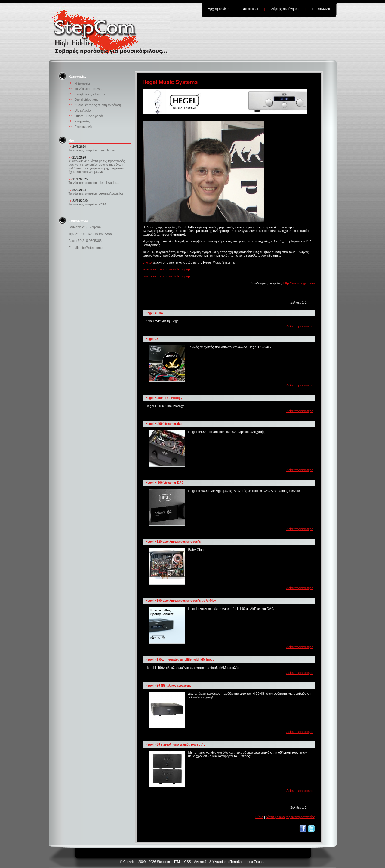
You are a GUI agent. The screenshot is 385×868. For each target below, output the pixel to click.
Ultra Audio (83, 110)
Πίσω (259, 817)
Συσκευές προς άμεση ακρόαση (98, 105)
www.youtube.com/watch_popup (166, 269)
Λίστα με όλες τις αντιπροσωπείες (290, 817)
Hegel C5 (152, 339)
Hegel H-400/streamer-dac (164, 424)
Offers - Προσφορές (89, 116)
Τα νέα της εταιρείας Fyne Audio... (93, 150)
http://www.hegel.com (299, 283)
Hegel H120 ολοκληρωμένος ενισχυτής (173, 542)
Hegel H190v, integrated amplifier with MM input (180, 660)
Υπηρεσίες (82, 121)
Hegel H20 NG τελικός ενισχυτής (169, 686)
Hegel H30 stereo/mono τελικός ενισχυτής (175, 744)
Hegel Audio (154, 313)
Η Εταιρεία (82, 83)
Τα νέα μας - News (88, 89)
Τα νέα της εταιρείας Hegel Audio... (94, 183)
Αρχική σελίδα (218, 9)
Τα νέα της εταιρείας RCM (87, 204)
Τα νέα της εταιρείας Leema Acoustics (96, 193)
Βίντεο (147, 262)
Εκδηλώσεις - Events (90, 94)
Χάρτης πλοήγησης (285, 9)
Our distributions (87, 100)
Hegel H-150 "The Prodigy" (165, 398)
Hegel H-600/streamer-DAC (165, 483)
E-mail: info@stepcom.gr (87, 248)
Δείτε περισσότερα (300, 326)
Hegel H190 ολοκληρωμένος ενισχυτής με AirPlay (181, 601)
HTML (177, 862)
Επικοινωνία (321, 9)
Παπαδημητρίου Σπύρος (247, 862)
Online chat (250, 9)
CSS (188, 862)
